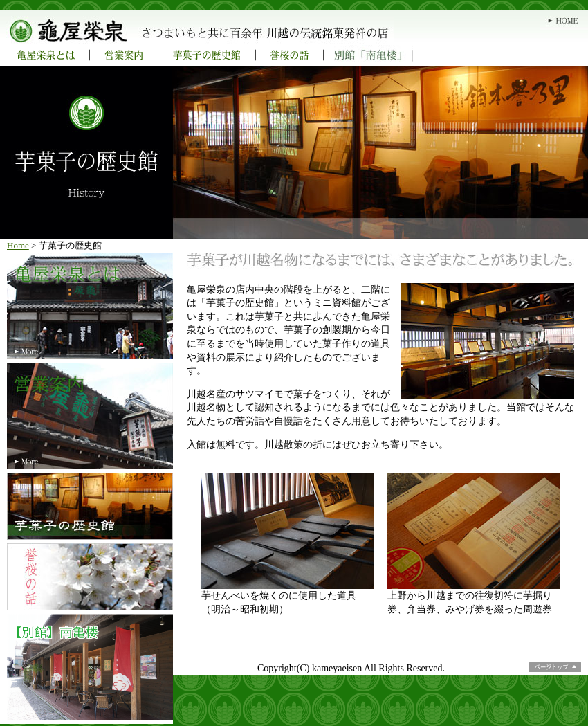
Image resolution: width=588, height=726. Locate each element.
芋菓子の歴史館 (207, 55)
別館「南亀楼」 (368, 55)
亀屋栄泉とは (45, 55)
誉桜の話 (290, 55)
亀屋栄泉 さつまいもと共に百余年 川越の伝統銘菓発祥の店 (266, 28)
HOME (564, 21)
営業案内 (124, 55)
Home (18, 245)
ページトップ (555, 667)
